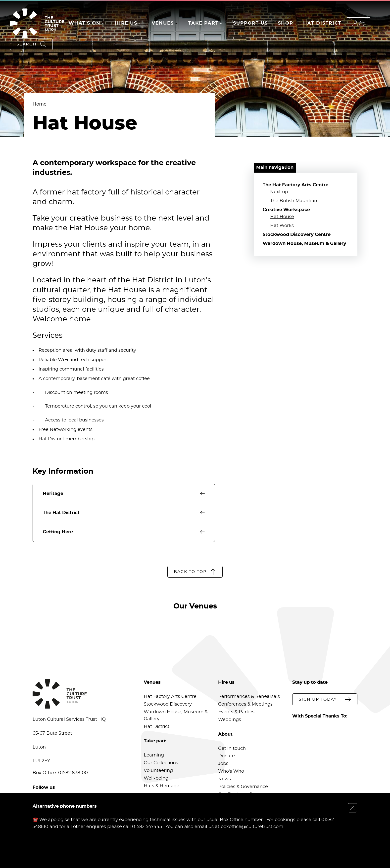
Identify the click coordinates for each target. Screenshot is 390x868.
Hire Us (126, 23)
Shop (286, 23)
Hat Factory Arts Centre (170, 697)
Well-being (156, 778)
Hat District (322, 23)
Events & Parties (236, 712)
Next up (279, 192)
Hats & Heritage (162, 786)
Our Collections (161, 763)
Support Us (250, 23)
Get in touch (232, 749)
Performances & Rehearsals (249, 697)
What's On (85, 23)
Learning (154, 755)
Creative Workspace (286, 210)
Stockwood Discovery (168, 704)
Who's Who (231, 771)
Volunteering (158, 771)
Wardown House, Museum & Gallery (304, 244)
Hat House (282, 217)
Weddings (230, 720)
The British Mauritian (294, 201)
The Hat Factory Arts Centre (295, 185)
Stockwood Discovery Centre (297, 235)
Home (40, 104)
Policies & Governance (243, 787)
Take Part (203, 23)
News (224, 779)
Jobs (223, 764)
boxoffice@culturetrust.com (252, 827)
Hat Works (282, 226)
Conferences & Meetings (245, 704)
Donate (226, 756)
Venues (163, 23)
